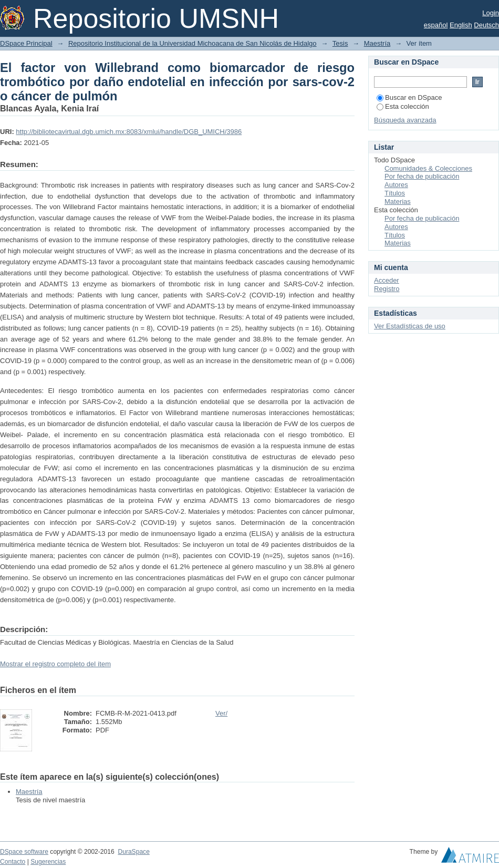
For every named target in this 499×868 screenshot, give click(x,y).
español (436, 25)
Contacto (13, 862)
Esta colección (403, 106)
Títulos (395, 193)
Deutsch (486, 25)
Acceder (387, 280)
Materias (398, 202)
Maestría (377, 43)
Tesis (340, 43)
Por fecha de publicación (422, 176)
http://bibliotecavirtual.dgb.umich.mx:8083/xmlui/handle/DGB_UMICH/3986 (129, 132)
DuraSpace (133, 852)
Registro (387, 289)
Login (491, 13)
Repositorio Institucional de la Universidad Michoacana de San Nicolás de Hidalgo (193, 43)
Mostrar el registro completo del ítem (55, 664)
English (461, 25)
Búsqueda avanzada (405, 120)
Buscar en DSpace (409, 97)
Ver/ (221, 713)
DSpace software (24, 852)
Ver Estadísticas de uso (410, 326)
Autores (396, 185)
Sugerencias (48, 862)
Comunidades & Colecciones (428, 168)
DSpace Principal (26, 43)
